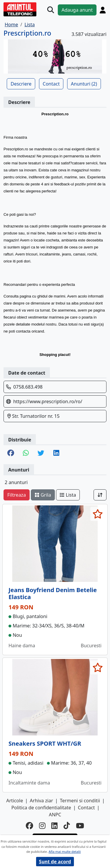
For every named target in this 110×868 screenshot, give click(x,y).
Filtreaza (17, 495)
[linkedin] (55, 826)
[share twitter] (41, 453)
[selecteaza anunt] (98, 514)
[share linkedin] (56, 453)
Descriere (21, 84)
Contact (51, 84)
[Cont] (103, 10)
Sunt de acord (55, 862)
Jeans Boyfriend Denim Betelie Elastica (53, 593)
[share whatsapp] (26, 453)
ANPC (55, 815)
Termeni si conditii (80, 801)
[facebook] (29, 826)
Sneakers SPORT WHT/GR (45, 743)
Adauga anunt (77, 10)
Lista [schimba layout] (68, 495)
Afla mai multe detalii (65, 852)
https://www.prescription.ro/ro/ (48, 401)
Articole (15, 801)
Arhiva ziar (42, 801)
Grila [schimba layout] (43, 495)
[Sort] (100, 495)
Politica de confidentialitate (41, 808)
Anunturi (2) (84, 84)
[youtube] (80, 826)
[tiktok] (67, 826)
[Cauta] (51, 10)
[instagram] (42, 826)
